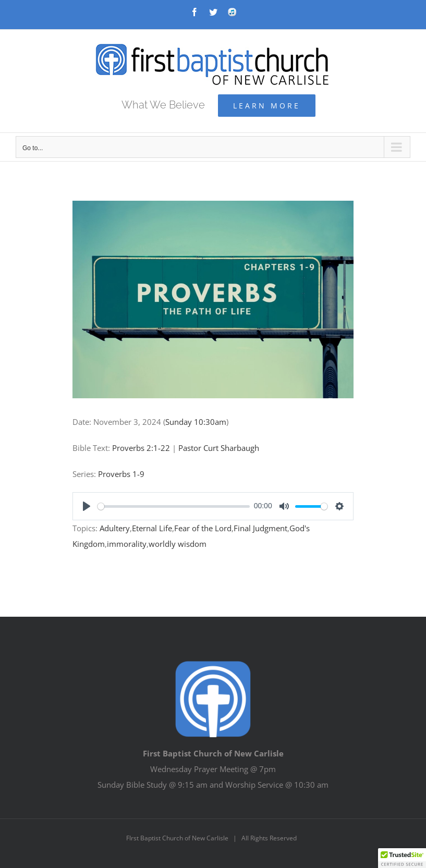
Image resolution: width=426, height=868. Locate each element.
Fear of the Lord (203, 528)
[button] (402, 858)
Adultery (115, 528)
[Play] (87, 506)
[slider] (174, 506)
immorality (127, 544)
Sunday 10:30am (196, 422)
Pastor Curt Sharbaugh (219, 448)
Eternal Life (152, 528)
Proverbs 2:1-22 (141, 448)
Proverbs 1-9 (121, 474)
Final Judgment (260, 528)
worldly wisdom (178, 544)
